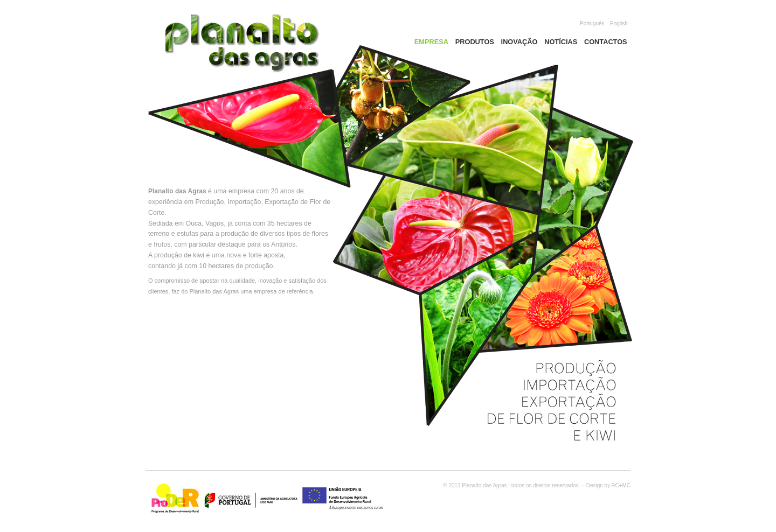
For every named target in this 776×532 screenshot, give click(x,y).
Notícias (561, 42)
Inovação (519, 42)
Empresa (431, 42)
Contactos (606, 42)
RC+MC (621, 485)
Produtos (475, 42)
